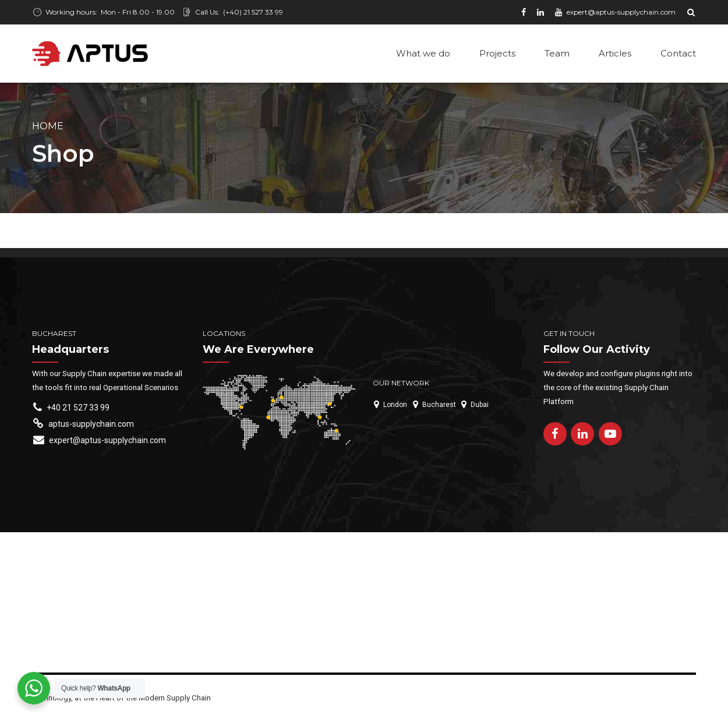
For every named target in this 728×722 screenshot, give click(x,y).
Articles (615, 53)
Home (48, 127)
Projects (497, 53)
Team (557, 53)
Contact (678, 53)
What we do (423, 53)
